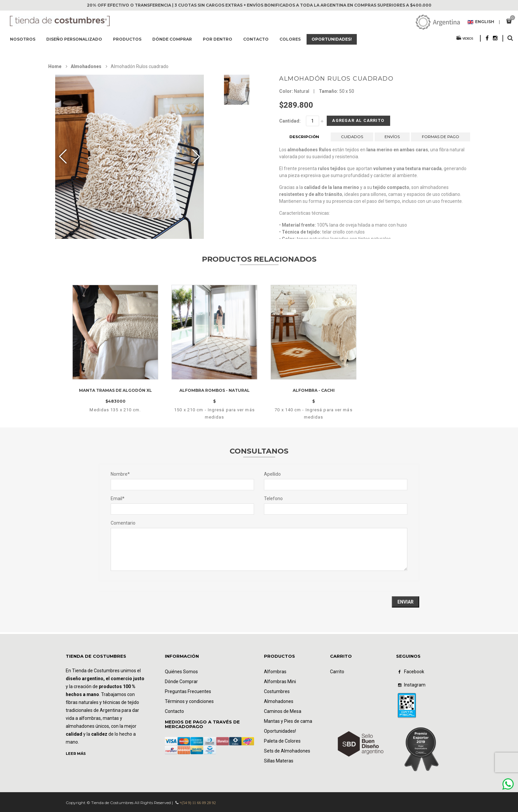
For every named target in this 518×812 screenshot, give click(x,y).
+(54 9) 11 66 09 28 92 (198, 803)
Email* (118, 498)
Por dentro (218, 39)
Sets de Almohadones (287, 751)
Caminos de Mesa (283, 711)
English (481, 22)
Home (55, 66)
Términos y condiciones (189, 701)
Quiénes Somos (181, 672)
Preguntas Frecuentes (188, 691)
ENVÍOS (392, 139)
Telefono (273, 498)
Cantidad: (290, 121)
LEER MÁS (76, 754)
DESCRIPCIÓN (304, 139)
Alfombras (275, 672)
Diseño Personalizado (74, 39)
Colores (290, 39)
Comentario (123, 523)
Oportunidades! (332, 39)
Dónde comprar (172, 39)
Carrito (337, 672)
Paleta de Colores (282, 741)
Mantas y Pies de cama (288, 721)
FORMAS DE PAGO (441, 139)
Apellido (272, 474)
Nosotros (23, 39)
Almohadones (86, 66)
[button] (196, 157)
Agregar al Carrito (348, 122)
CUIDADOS (352, 139)
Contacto (256, 39)
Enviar (406, 602)
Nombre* (120, 474)
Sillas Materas (279, 761)
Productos (127, 39)
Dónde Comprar (181, 682)
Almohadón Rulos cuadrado (336, 79)
